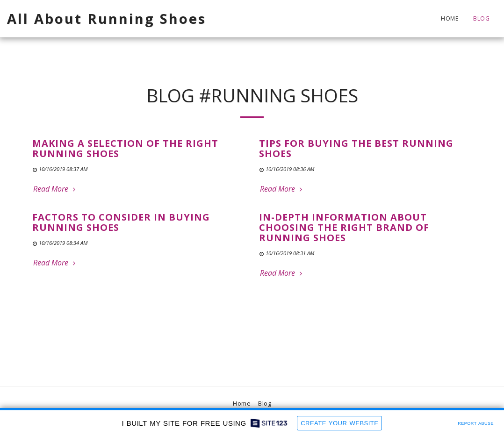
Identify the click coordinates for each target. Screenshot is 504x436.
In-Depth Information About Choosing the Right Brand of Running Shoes (344, 227)
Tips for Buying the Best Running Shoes (356, 148)
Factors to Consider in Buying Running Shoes (121, 222)
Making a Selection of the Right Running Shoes (125, 148)
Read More (55, 189)
